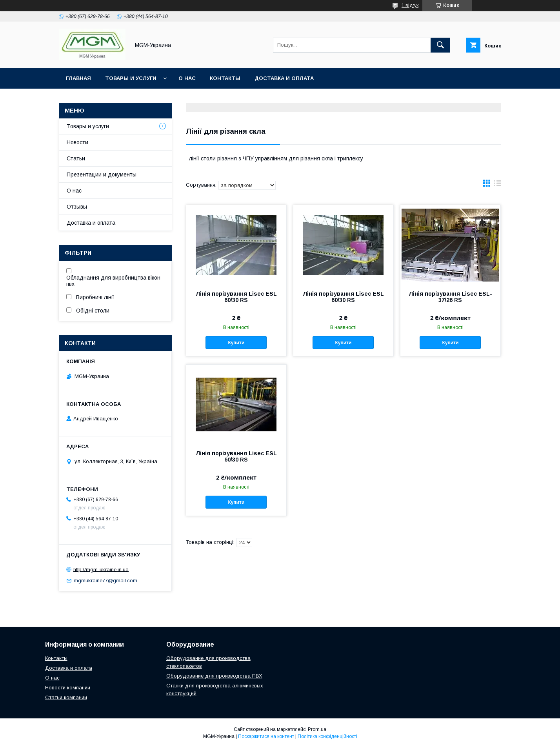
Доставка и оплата (284, 78)
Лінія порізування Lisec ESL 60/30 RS (236, 297)
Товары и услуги (131, 78)
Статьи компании (66, 697)
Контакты (225, 78)
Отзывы (77, 207)
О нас (187, 78)
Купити (236, 343)
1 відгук (410, 5)
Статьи (76, 158)
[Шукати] (440, 45)
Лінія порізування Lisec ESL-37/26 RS (450, 297)
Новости (77, 142)
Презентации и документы (102, 174)
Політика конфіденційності (327, 736)
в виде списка (498, 185)
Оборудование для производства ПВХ (214, 676)
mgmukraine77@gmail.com (105, 581)
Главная (78, 78)
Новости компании (68, 688)
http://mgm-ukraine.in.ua (101, 569)
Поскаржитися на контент (266, 736)
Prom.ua (317, 729)
